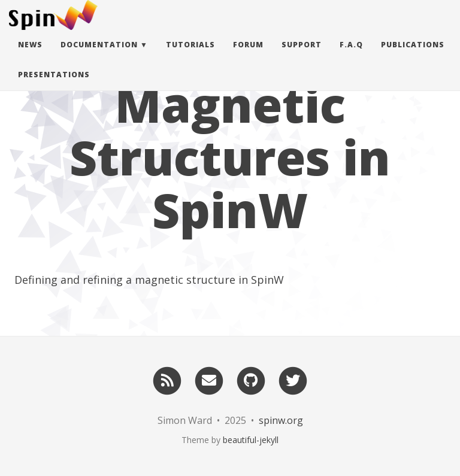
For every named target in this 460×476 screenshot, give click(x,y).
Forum (248, 57)
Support (302, 57)
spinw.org (281, 420)
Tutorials (190, 57)
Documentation (99, 57)
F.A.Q (351, 57)
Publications (413, 57)
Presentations (54, 87)
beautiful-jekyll (251, 440)
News (30, 57)
